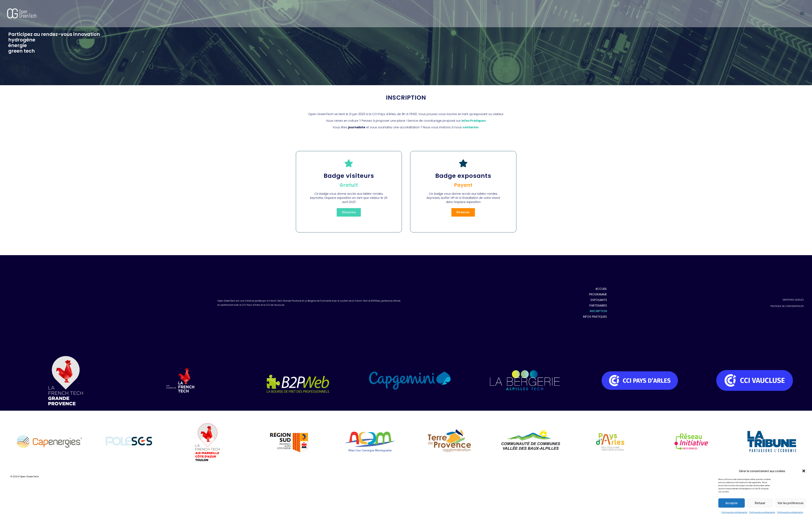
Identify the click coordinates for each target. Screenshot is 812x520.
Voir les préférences (791, 503)
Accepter (732, 503)
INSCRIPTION (598, 288)
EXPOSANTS (599, 277)
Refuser (760, 503)
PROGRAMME (598, 272)
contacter (471, 127)
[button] (804, 471)
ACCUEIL (601, 266)
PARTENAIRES (598, 283)
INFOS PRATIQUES (595, 294)
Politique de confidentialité (734, 512)
